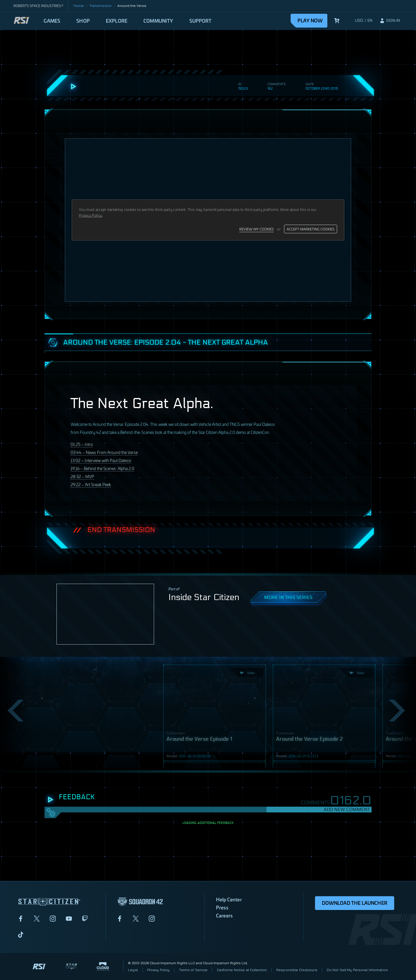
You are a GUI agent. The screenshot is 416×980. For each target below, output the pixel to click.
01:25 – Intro (82, 444)
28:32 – (82, 476)
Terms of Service (193, 970)
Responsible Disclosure (297, 970)
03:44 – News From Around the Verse (104, 452)
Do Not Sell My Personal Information (357, 970)
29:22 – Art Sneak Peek (91, 484)
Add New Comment (347, 809)
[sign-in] (390, 21)
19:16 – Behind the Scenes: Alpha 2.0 (102, 468)
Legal (133, 970)
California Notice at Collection (242, 970)
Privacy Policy (159, 970)
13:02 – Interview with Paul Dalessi (101, 460)
